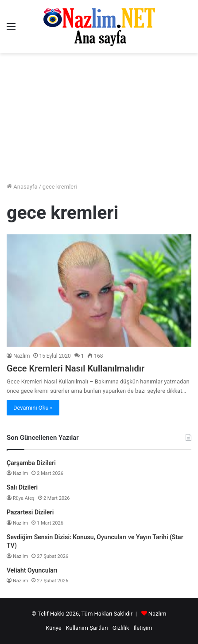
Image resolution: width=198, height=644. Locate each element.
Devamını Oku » (33, 408)
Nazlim (21, 356)
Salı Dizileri (22, 487)
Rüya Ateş (24, 498)
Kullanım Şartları (87, 628)
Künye (53, 628)
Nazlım (157, 614)
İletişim (143, 628)
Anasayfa (22, 187)
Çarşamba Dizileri (31, 463)
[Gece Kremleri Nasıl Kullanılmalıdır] (99, 290)
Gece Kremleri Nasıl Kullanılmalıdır (76, 368)
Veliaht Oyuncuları (32, 570)
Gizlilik (121, 628)
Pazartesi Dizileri (30, 512)
